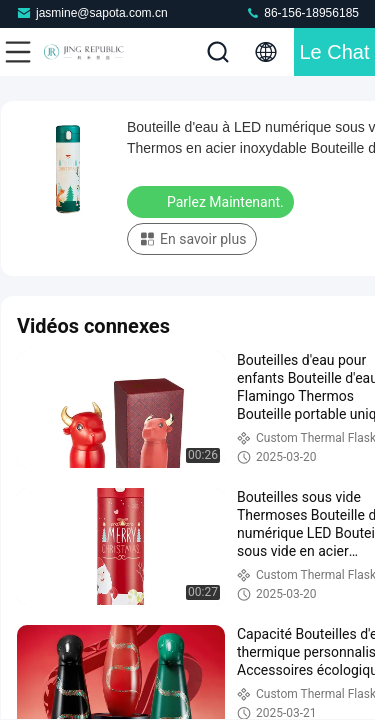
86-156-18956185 (302, 12)
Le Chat (334, 52)
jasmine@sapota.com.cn (92, 12)
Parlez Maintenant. (212, 201)
